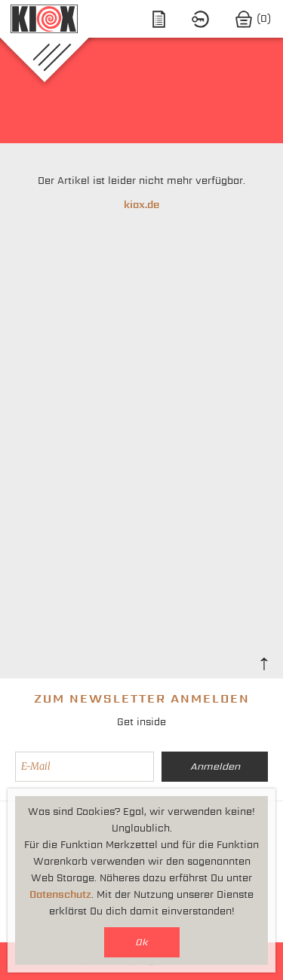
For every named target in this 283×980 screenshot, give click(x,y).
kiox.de (141, 205)
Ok (141, 942)
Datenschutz (60, 894)
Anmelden (215, 766)
